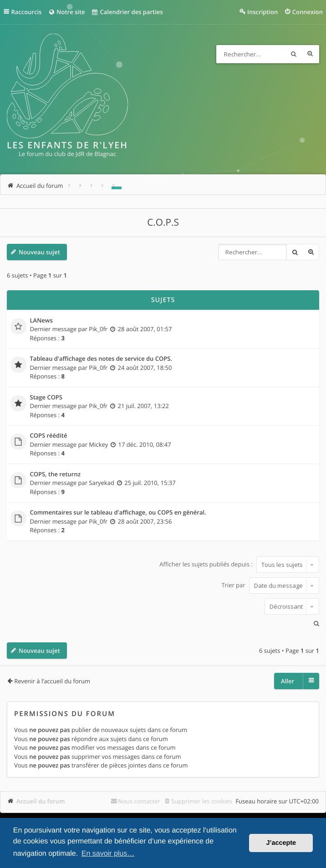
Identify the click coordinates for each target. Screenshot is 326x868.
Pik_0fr (98, 329)
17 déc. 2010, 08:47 (145, 444)
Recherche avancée (310, 54)
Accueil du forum (41, 801)
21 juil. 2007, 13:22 (143, 406)
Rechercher (294, 54)
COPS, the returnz (55, 474)
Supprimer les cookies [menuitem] (201, 801)
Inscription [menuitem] (262, 12)
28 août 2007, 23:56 (145, 521)
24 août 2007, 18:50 (145, 368)
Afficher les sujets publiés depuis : (239, 565)
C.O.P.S (163, 222)
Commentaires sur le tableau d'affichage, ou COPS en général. (118, 513)
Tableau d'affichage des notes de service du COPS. (101, 359)
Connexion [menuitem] (308, 12)
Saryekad (102, 483)
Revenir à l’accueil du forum (52, 681)
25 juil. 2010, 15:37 (150, 483)
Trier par (270, 585)
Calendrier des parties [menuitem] (127, 12)
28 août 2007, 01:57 (145, 329)
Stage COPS (46, 398)
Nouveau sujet (39, 252)
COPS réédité (49, 436)
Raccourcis (27, 12)
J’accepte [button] (281, 843)
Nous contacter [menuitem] (139, 801)
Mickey (98, 444)
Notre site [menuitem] (66, 12)
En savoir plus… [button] (108, 854)
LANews (41, 321)
